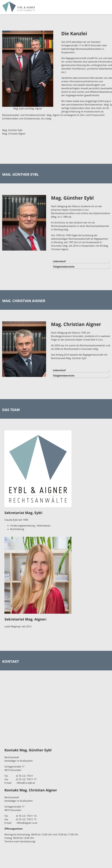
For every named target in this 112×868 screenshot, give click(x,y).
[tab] (80, 261)
